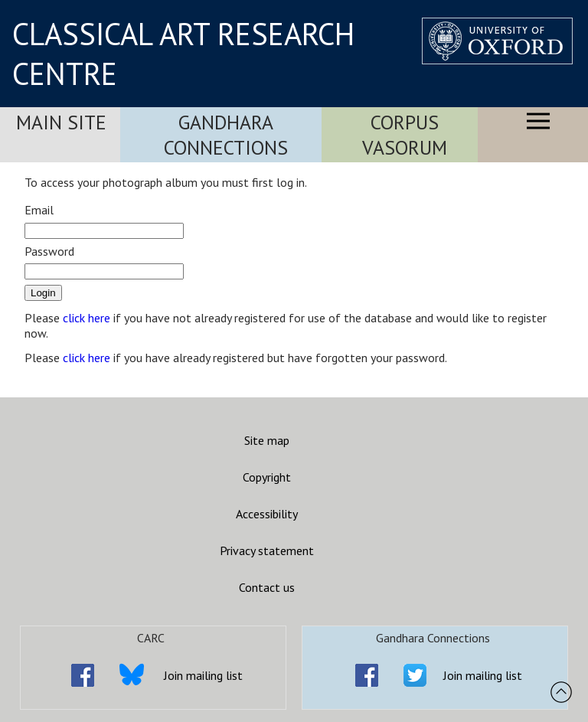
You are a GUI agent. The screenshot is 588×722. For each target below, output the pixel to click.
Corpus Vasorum (405, 135)
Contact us (267, 587)
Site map (267, 440)
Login (43, 293)
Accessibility (267, 514)
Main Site (61, 122)
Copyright (267, 477)
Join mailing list (203, 675)
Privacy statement (267, 550)
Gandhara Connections (226, 135)
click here (87, 318)
